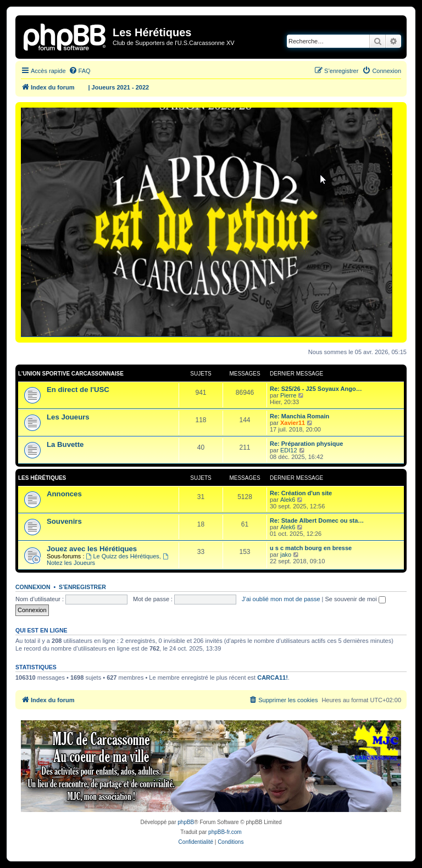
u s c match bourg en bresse (311, 548)
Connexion (33, 587)
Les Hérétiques (42, 478)
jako (286, 555)
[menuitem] (80, 71)
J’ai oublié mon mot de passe (281, 599)
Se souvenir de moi (356, 599)
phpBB (186, 822)
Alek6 (288, 500)
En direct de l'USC (78, 390)
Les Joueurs (68, 417)
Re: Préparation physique (306, 444)
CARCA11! (273, 677)
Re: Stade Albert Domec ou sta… (317, 520)
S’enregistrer (82, 587)
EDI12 (289, 450)
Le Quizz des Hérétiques (123, 556)
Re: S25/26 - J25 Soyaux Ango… (316, 389)
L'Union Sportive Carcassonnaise (71, 374)
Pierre (288, 395)
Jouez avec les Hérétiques (92, 549)
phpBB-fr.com (225, 832)
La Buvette (65, 444)
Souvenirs (64, 521)
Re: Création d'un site (301, 493)
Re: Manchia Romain (299, 416)
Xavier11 (293, 423)
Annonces (64, 494)
